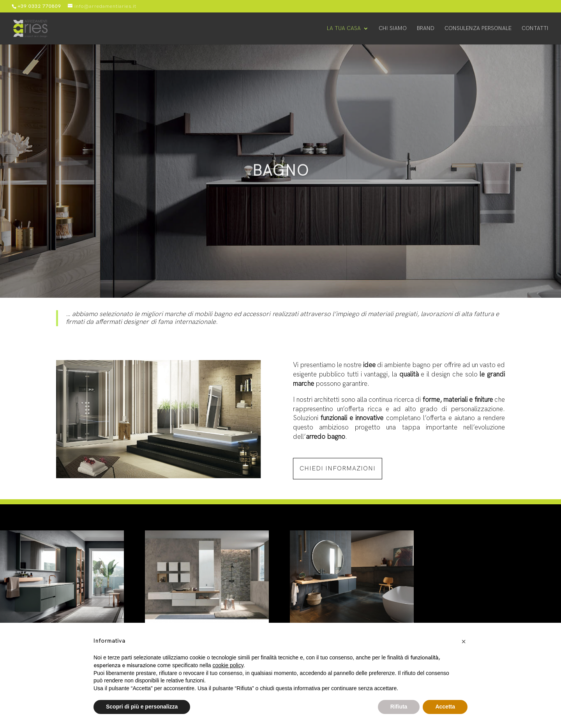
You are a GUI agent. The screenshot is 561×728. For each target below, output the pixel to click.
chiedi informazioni (338, 469)
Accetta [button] (445, 707)
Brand (426, 29)
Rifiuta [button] (399, 707)
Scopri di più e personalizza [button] (142, 707)
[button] (464, 641)
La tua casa (344, 29)
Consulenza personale (478, 29)
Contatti (535, 29)
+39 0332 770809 (39, 6)
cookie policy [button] (228, 665)
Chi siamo (393, 29)
